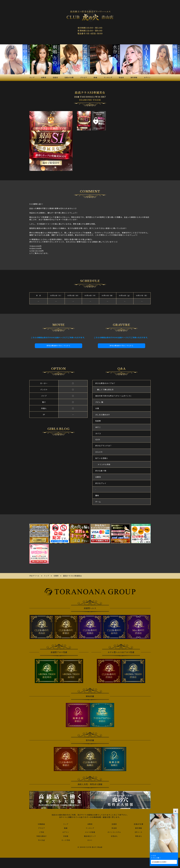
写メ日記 (42, 840)
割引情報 (139, 828)
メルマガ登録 (90, 832)
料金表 (114, 828)
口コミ (90, 840)
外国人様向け (41, 836)
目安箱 (66, 836)
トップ (66, 824)
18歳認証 (42, 824)
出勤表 (90, 824)
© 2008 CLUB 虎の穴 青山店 (90, 847)
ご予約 (41, 832)
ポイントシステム (114, 832)
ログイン (66, 832)
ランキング (90, 828)
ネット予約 (66, 840)
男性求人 (139, 836)
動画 (66, 828)
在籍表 (114, 824)
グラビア (42, 828)
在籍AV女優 (138, 824)
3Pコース (138, 832)
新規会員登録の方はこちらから (58, 346)
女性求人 (114, 836)
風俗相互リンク (90, 836)
